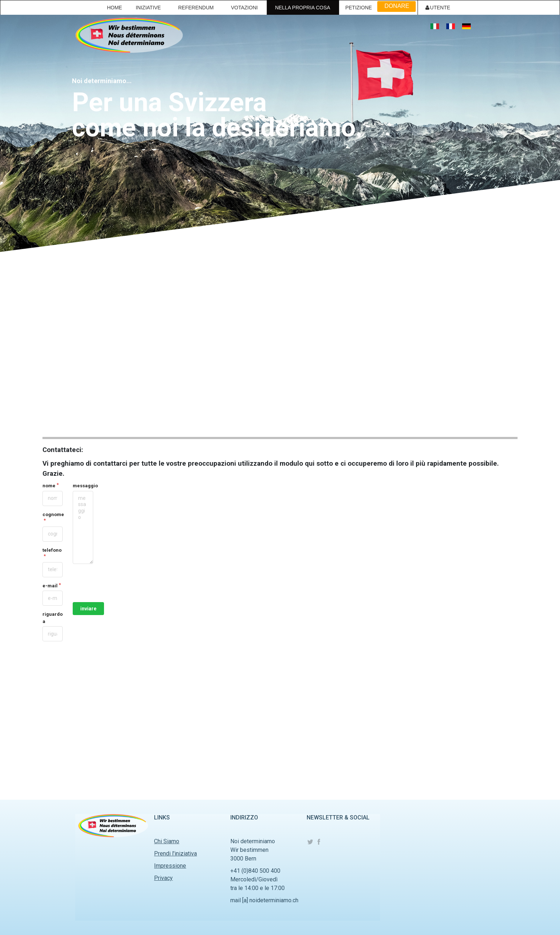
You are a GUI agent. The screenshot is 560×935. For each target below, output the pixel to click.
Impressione (170, 866)
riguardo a (53, 618)
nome (49, 486)
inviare (88, 609)
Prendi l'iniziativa (175, 853)
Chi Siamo (167, 841)
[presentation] (127, 583)
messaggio (83, 486)
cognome (53, 514)
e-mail (50, 586)
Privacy (163, 878)
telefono (52, 550)
